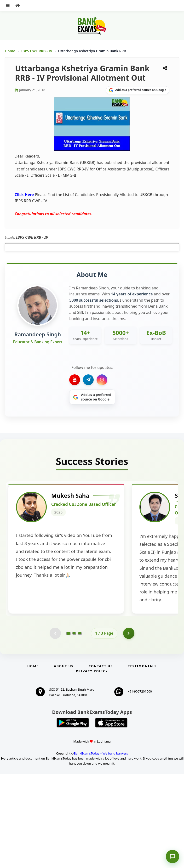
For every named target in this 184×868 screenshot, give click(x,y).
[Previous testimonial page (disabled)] (55, 727)
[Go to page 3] (80, 727)
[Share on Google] (138, 90)
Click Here (24, 195)
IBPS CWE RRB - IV (37, 51)
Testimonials (142, 760)
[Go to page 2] (74, 727)
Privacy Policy (92, 765)
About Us (64, 760)
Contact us (101, 760)
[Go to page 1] (68, 727)
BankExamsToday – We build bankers (101, 847)
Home (10, 51)
